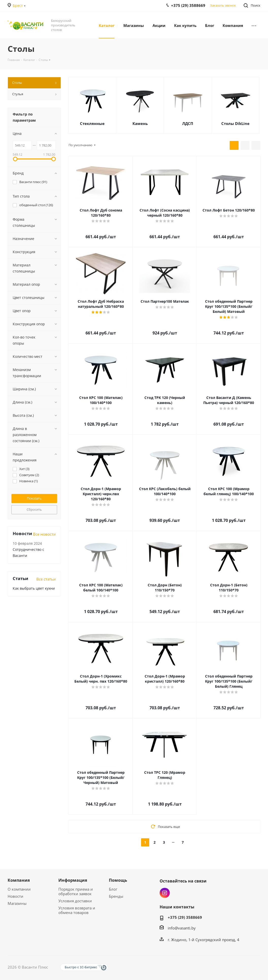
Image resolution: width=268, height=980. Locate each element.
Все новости (44, 534)
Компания (19, 880)
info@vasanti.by (182, 928)
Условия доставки (75, 901)
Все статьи (46, 579)
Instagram (165, 893)
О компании (19, 889)
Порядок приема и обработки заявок (76, 891)
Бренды (116, 896)
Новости (15, 896)
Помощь (118, 880)
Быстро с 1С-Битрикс (81, 967)
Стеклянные (92, 123)
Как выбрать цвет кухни (34, 588)
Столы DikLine (235, 123)
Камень (140, 123)
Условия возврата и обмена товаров (77, 910)
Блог (113, 889)
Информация (73, 880)
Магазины (17, 903)
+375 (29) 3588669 (185, 917)
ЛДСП (188, 123)
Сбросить (34, 509)
